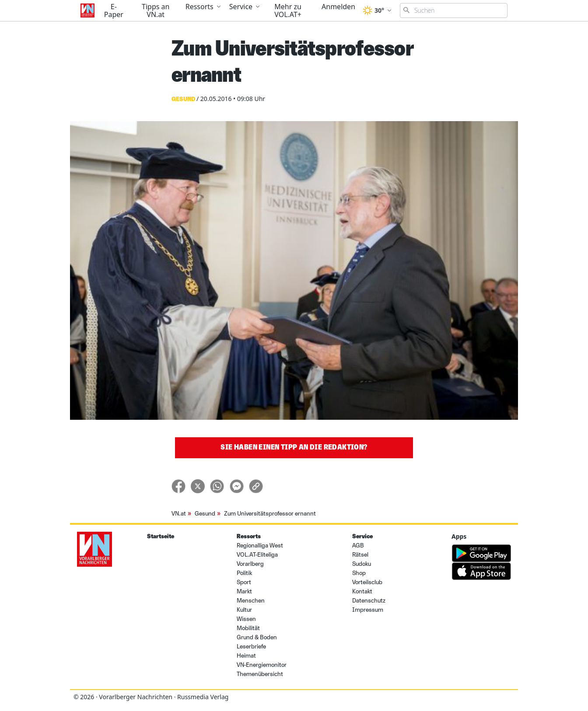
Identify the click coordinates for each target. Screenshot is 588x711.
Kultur (244, 610)
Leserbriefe (251, 647)
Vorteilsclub (367, 582)
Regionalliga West (260, 545)
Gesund (205, 514)
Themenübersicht (260, 674)
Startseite (161, 536)
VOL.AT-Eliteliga (257, 555)
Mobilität (248, 628)
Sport (244, 582)
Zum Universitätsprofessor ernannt (270, 514)
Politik (244, 573)
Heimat (246, 656)
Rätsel (360, 555)
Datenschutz (369, 601)
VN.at (179, 514)
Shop (359, 573)
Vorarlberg (250, 564)
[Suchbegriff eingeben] (454, 10)
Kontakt (362, 591)
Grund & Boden (257, 637)
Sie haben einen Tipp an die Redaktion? (294, 447)
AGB (358, 545)
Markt (244, 591)
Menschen (251, 601)
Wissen (246, 619)
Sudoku (362, 564)
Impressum (368, 610)
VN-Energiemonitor (262, 665)
